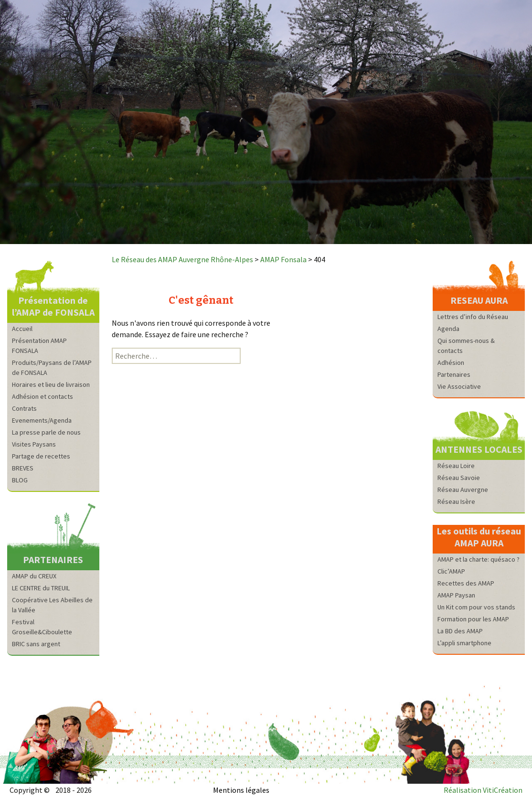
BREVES (23, 468)
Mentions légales (241, 790)
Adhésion (451, 362)
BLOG (20, 480)
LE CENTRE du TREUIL (41, 588)
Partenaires (454, 374)
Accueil (22, 329)
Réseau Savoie (459, 478)
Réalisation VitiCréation (483, 790)
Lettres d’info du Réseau (473, 317)
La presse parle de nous (46, 432)
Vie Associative (459, 386)
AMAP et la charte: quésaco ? (479, 559)
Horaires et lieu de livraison (51, 384)
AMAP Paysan (456, 595)
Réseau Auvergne (463, 490)
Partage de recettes (41, 456)
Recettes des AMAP (466, 583)
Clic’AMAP (451, 571)
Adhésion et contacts (43, 396)
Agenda (448, 329)
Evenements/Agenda (42, 420)
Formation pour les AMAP (473, 619)
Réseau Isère (456, 501)
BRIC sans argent (36, 644)
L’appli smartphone (464, 643)
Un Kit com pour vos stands (476, 607)
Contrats (24, 408)
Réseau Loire (456, 466)
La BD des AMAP (460, 631)
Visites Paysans (34, 444)
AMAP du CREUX (34, 576)
